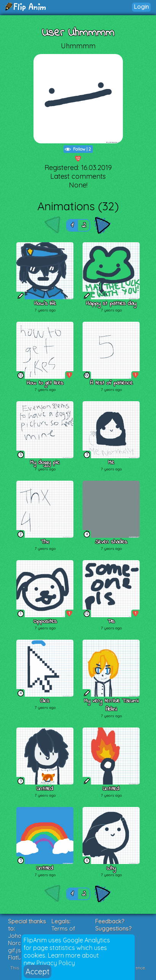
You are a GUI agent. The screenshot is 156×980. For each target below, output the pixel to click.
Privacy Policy (56, 963)
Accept (37, 971)
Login (141, 7)
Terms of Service (63, 932)
